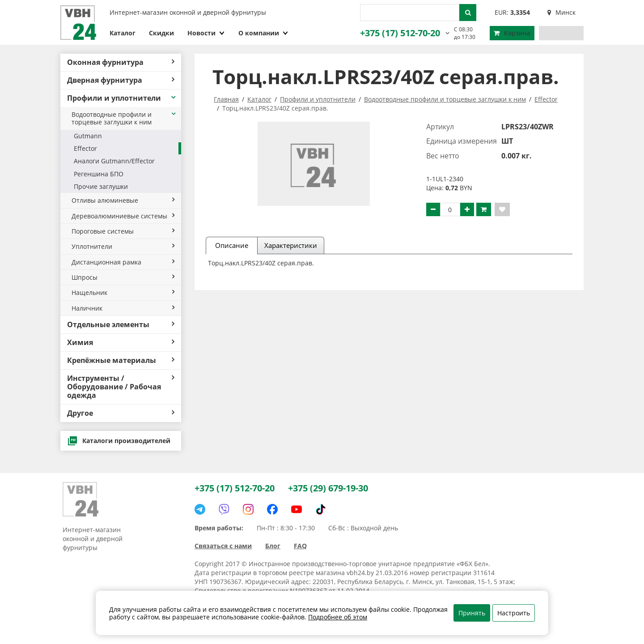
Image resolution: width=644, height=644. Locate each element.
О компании (263, 33)
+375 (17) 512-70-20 (400, 33)
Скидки (161, 33)
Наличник (123, 308)
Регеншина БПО (99, 174)
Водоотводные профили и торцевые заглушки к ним (124, 118)
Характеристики (291, 245)
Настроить (514, 613)
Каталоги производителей (119, 441)
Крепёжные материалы (121, 360)
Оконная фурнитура (121, 62)
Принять (472, 613)
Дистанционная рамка (123, 262)
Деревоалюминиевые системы (123, 216)
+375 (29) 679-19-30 (328, 488)
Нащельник (123, 292)
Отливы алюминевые (123, 200)
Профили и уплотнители (122, 98)
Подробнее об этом (338, 617)
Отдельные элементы (121, 324)
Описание (232, 245)
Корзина (512, 33)
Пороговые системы (123, 231)
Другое (121, 413)
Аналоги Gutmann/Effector (114, 161)
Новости (206, 33)
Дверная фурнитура (121, 80)
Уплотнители (123, 246)
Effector (85, 148)
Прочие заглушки (101, 186)
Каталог (123, 33)
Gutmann (88, 136)
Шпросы (123, 277)
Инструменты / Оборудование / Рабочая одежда (121, 387)
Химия (121, 342)
